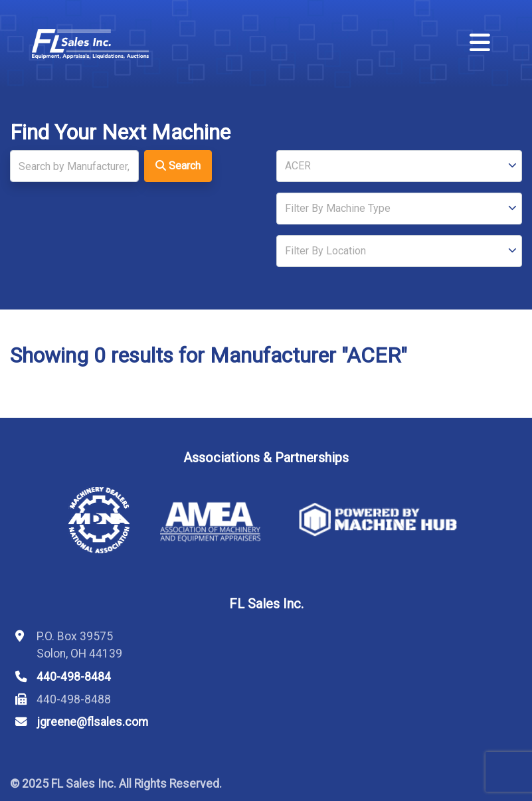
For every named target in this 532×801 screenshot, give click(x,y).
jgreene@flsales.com (92, 722)
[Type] (399, 209)
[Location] (399, 251)
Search (178, 166)
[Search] (74, 166)
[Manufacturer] (399, 166)
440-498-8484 (74, 677)
